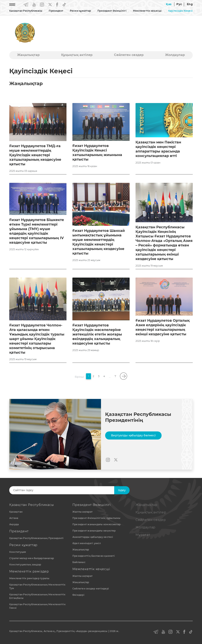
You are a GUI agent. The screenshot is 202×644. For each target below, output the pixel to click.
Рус (179, 4)
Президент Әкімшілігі (112, 11)
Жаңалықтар (28, 55)
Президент (56, 11)
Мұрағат (143, 535)
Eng (190, 4)
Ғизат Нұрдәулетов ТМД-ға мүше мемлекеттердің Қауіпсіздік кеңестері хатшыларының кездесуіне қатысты (36, 155)
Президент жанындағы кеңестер (94, 531)
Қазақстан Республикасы (26, 11)
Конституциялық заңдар (25, 565)
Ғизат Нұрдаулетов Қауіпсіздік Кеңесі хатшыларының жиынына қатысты (97, 153)
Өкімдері (78, 595)
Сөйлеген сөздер (129, 55)
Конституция (18, 552)
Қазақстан (16, 512)
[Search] (66, 490)
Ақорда (14, 524)
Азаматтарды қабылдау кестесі (93, 537)
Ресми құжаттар (80, 11)
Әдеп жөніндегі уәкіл (87, 543)
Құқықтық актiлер (77, 55)
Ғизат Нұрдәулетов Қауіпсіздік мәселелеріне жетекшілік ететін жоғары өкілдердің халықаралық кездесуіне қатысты (98, 334)
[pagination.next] (124, 376)
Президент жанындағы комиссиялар (96, 524)
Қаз (169, 4)
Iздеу (122, 490)
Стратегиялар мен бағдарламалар (32, 558)
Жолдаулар (175, 55)
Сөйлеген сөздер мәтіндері (91, 589)
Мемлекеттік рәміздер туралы (29, 578)
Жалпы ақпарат (82, 512)
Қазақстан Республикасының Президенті (36, 538)
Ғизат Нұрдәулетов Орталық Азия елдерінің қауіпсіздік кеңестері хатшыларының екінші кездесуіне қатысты (163, 327)
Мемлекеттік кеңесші (147, 11)
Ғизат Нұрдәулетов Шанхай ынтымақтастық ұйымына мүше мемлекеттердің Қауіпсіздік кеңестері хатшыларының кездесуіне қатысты (99, 242)
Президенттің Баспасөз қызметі (94, 556)
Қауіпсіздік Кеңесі (180, 11)
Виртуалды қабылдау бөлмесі (133, 435)
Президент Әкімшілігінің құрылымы (96, 518)
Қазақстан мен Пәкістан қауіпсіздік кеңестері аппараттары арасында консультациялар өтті (159, 149)
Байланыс (79, 562)
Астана (14, 518)
